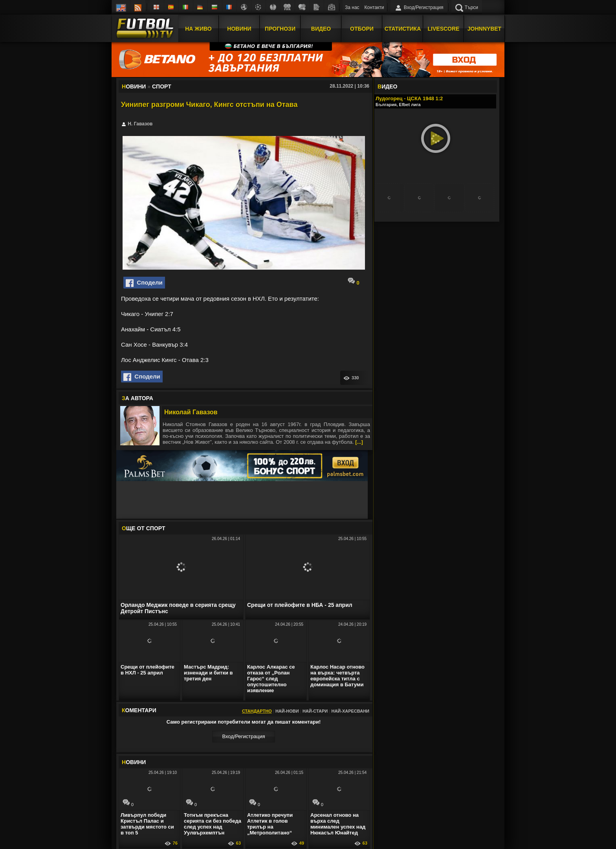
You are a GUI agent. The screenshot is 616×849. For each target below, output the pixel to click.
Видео (321, 29)
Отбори (362, 29)
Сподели (144, 283)
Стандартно (257, 711)
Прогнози (280, 29)
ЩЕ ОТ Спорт (143, 528)
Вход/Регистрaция (243, 736)
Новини (239, 29)
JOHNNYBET (484, 29)
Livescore (444, 29)
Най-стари (315, 711)
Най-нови (287, 711)
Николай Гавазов (191, 412)
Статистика (403, 29)
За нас (352, 7)
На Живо (198, 29)
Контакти (374, 7)
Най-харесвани (350, 711)
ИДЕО (387, 86)
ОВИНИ (134, 762)
